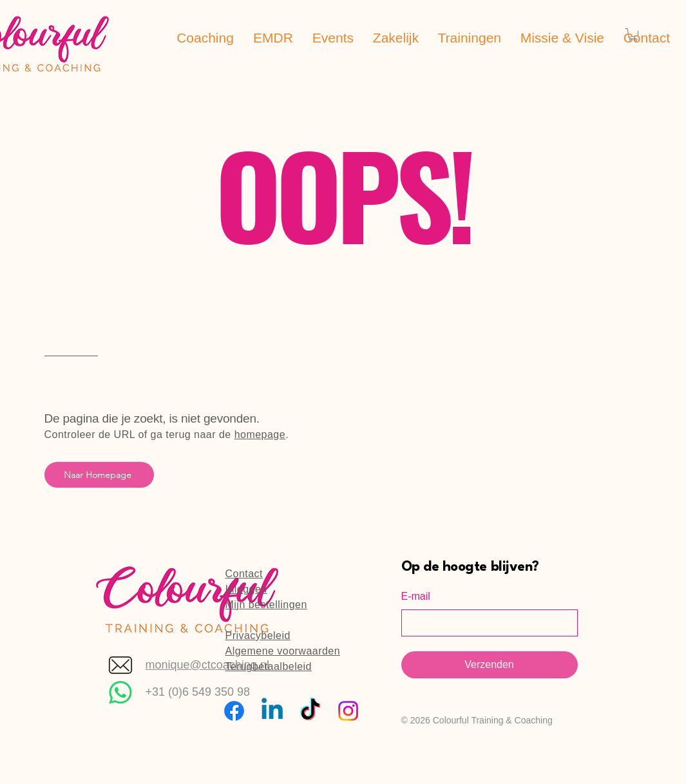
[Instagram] (348, 711)
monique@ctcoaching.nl (207, 665)
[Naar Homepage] (99, 475)
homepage (260, 435)
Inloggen (246, 589)
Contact (244, 574)
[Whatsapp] (120, 693)
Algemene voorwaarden (283, 651)
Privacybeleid (258, 636)
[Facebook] (234, 711)
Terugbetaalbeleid (269, 666)
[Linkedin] (272, 711)
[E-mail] (486, 623)
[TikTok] (310, 711)
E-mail (416, 596)
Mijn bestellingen (266, 605)
